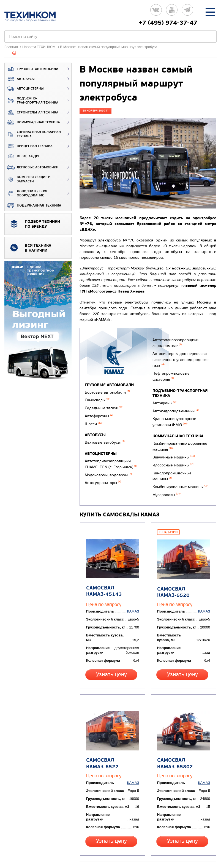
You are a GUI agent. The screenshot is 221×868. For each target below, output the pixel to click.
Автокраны (164, 397)
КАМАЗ (134, 597)
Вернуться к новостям (102, 840)
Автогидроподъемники (175, 404)
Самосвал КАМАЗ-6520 (172, 573)
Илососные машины (172, 453)
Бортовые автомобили (107, 392)
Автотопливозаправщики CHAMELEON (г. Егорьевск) (111, 458)
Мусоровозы (166, 479)
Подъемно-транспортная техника (32, 101)
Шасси (94, 420)
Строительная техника (32, 113)
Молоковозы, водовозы (108, 468)
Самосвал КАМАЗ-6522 (101, 737)
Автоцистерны (24, 89)
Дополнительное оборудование (26, 194)
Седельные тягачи (104, 406)
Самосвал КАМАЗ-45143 (103, 573)
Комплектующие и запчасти (28, 179)
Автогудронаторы (103, 475)
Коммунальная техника (32, 122)
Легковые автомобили (32, 167)
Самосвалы (97, 399)
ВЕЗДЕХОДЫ (22, 156)
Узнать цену (112, 656)
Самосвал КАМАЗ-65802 (174, 737)
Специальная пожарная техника (33, 134)
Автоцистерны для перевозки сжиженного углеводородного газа (180, 357)
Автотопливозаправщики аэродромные (175, 342)
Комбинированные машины (179, 472)
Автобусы (20, 79)
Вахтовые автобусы (105, 438)
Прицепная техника (29, 146)
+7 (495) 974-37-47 (168, 23)
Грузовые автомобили (32, 69)
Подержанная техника (33, 205)
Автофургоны (99, 413)
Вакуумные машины (173, 446)
